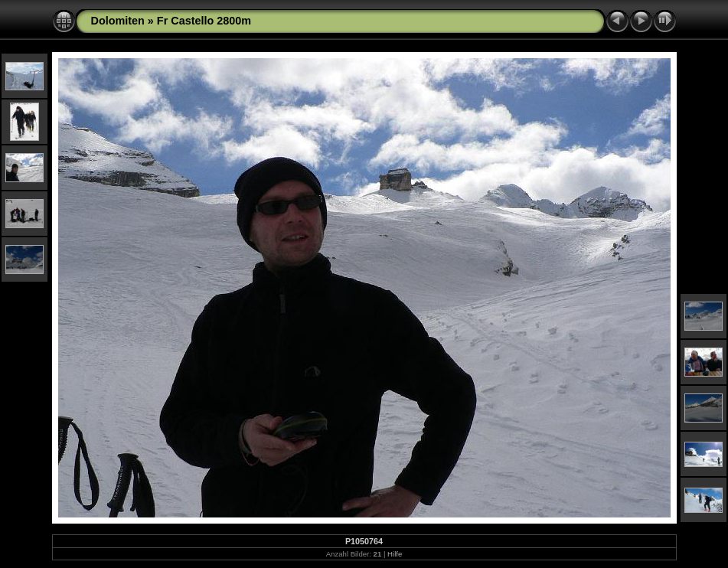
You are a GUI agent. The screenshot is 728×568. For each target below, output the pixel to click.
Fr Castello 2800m (204, 21)
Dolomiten (118, 21)
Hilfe (395, 554)
